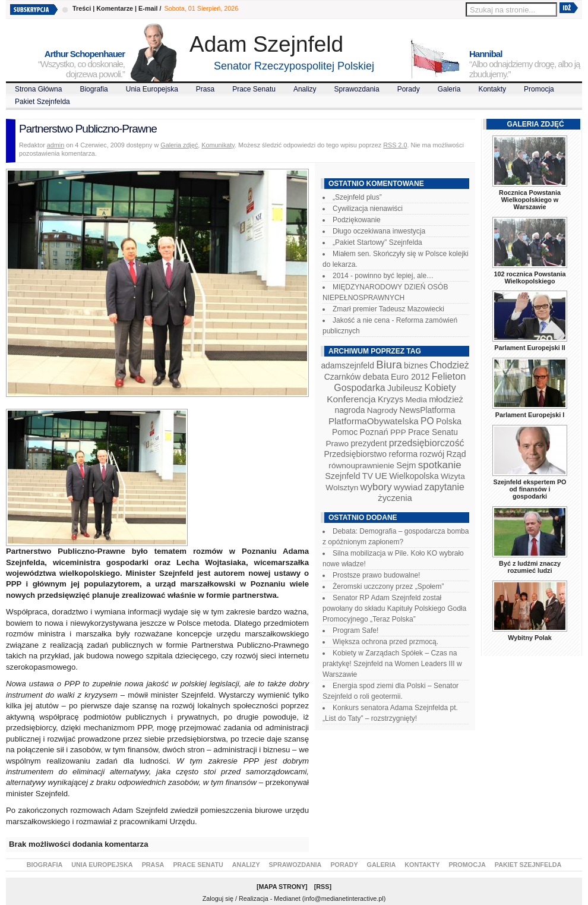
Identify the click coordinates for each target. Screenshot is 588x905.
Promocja (539, 89)
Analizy (305, 89)
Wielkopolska (414, 476)
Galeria (449, 89)
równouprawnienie (361, 466)
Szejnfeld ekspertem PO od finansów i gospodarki (529, 489)
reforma (403, 454)
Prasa (205, 89)
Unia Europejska (152, 89)
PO (427, 421)
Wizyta (453, 476)
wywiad (408, 487)
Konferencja (351, 399)
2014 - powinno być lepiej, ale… (383, 276)
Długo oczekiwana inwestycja (379, 231)
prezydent (369, 443)
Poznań (374, 432)
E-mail (148, 8)
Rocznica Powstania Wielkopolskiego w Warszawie (530, 200)
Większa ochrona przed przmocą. (385, 642)
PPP (398, 432)
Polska (449, 421)
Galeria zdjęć (179, 145)
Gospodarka (359, 388)
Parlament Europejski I (530, 415)
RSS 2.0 (395, 145)
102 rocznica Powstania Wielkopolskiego (529, 278)
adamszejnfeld (347, 365)
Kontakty (492, 89)
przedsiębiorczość (427, 443)
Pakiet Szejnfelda (42, 102)
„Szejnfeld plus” (357, 197)
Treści (82, 8)
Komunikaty (218, 145)
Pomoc (345, 432)
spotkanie (440, 465)
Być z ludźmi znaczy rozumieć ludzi (530, 567)
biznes (416, 365)
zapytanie (445, 487)
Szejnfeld (342, 476)
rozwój (432, 454)
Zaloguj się (218, 898)
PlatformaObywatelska (374, 421)
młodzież (446, 399)
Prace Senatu (254, 89)
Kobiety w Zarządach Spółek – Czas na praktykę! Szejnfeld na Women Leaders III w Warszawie (392, 664)
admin (56, 145)
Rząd (456, 454)
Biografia (94, 89)
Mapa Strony (282, 887)
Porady (409, 89)
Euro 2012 (410, 377)
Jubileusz (405, 388)
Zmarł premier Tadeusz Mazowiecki (388, 309)
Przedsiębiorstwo (355, 454)
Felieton (449, 376)
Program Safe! (355, 630)
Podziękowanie (357, 220)
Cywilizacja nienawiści (368, 209)
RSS (323, 887)
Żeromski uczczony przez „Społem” (388, 586)
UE (381, 476)
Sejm (406, 465)
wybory (376, 487)
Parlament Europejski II (529, 348)
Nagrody (382, 410)
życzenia (395, 498)
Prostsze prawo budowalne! (376, 575)
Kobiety (440, 388)
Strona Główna (38, 89)
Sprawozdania (357, 89)
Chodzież (450, 365)
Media (416, 400)
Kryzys (391, 399)
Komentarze (115, 8)
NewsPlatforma (427, 410)
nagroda (350, 410)
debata (376, 377)
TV (368, 476)
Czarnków (343, 377)
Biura (389, 365)
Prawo (337, 444)
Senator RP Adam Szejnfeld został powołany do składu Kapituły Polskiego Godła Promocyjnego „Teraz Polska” (394, 608)
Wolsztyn (342, 488)
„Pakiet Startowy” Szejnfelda (377, 242)
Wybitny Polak (530, 638)
